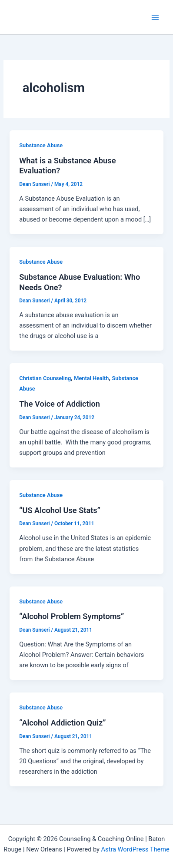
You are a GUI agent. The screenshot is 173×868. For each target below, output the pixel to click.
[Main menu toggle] (155, 17)
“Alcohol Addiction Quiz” (62, 723)
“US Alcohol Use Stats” (60, 510)
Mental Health (91, 378)
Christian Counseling (45, 378)
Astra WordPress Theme (135, 849)
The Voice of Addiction (60, 404)
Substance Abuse (41, 145)
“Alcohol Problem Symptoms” (72, 616)
